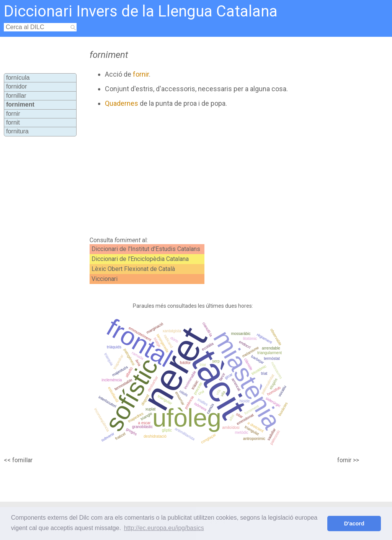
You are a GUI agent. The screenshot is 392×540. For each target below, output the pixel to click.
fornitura (17, 131)
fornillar (16, 96)
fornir (13, 114)
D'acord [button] (354, 524)
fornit (13, 122)
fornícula (18, 78)
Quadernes (122, 103)
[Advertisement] (217, 172)
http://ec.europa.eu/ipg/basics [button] (164, 528)
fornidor (16, 86)
